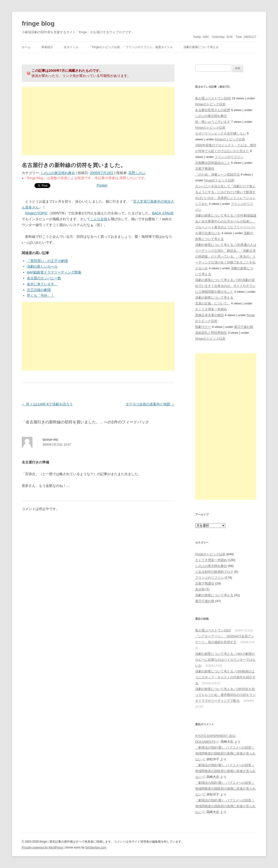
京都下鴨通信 (205, 169)
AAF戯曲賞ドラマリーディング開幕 (54, 272)
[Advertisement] (98, 121)
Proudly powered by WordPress (42, 847)
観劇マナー (203, 327)
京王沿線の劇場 (39, 290)
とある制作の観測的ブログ (214, 572)
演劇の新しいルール (42, 266)
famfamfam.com (96, 847)
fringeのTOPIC (36, 213)
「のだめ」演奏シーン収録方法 (217, 174)
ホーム (26, 47)
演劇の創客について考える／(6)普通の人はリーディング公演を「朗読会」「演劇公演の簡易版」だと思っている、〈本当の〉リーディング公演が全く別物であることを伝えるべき (226, 256)
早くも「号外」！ (41, 295)
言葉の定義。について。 (213, 303)
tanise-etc (50, 439)
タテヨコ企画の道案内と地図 (150, 404)
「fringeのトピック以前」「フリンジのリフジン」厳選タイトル (131, 47)
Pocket (102, 185)
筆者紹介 (47, 47)
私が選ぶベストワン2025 (213, 98)
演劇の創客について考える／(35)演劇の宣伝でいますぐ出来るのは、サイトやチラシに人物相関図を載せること (225, 286)
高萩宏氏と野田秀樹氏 (211, 333)
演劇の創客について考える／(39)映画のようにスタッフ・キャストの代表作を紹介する (225, 677)
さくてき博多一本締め (211, 309)
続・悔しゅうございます (213, 122)
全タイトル (71, 47)
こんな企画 (99, 219)
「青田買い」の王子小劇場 (47, 261)
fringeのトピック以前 (210, 104)
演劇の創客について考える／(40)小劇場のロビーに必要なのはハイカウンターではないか (225, 660)
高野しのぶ (137, 173)
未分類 (200, 589)
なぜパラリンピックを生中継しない (221, 133)
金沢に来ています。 (42, 284)
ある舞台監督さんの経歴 (213, 110)
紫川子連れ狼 (244, 327)
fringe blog (38, 23)
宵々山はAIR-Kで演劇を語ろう (47, 404)
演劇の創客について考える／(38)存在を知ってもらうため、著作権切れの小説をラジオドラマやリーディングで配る (225, 695)
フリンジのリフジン (229, 157)
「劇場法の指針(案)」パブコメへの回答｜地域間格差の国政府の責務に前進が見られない (225, 753)
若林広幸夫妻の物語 (209, 315)
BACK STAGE (163, 213)
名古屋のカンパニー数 (44, 278)
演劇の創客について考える (201, 47)
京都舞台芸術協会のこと (213, 163)
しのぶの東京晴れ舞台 (58, 173)
